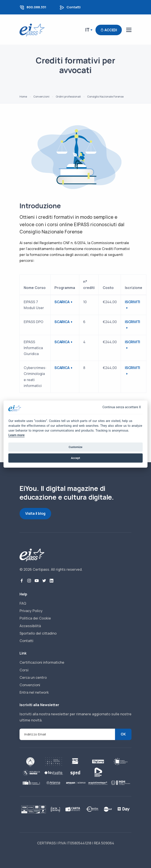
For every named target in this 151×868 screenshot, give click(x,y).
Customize (76, 447)
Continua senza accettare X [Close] (122, 407)
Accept (75, 458)
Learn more (16, 435)
